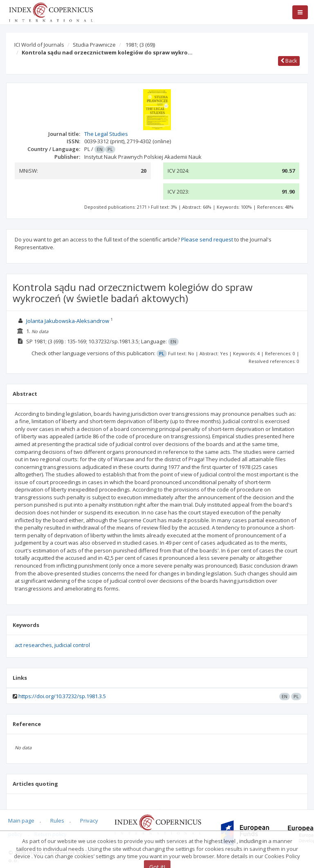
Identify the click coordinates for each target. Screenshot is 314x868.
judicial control (72, 645)
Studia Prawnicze (94, 45)
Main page (21, 821)
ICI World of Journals (39, 45)
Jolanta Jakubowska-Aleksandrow (68, 321)
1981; (140, 45)
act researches (33, 645)
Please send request (207, 239)
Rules (57, 821)
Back (289, 61)
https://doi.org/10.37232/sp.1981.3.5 (62, 696)
